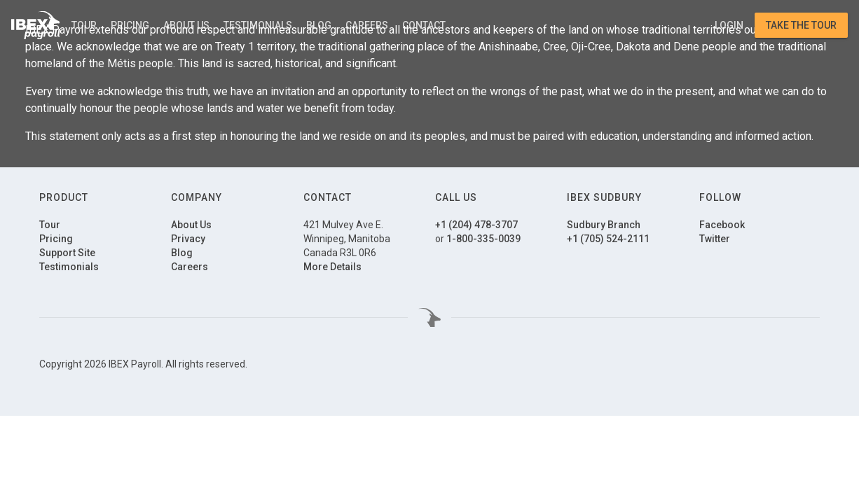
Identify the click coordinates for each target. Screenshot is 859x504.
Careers (367, 25)
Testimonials (258, 25)
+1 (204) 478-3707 (476, 225)
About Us (186, 25)
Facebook (722, 225)
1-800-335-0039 (483, 239)
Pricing (130, 25)
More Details (332, 267)
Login (729, 25)
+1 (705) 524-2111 (608, 239)
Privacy (188, 239)
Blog (319, 25)
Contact (424, 25)
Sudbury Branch (604, 225)
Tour (84, 25)
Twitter (715, 239)
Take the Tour (801, 25)
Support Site (67, 253)
